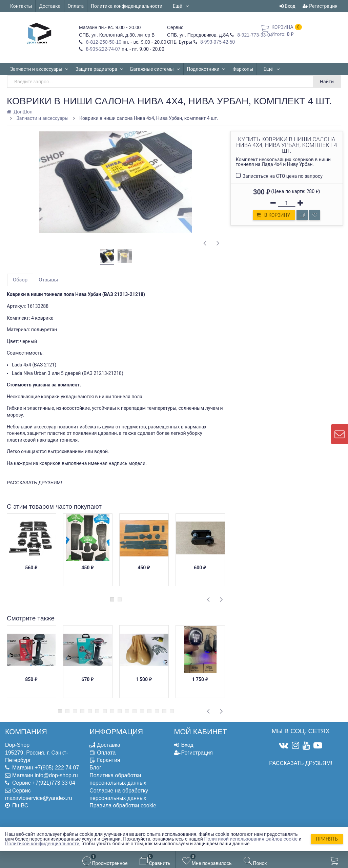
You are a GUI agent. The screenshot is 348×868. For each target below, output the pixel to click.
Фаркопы (243, 69)
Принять (327, 839)
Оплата (76, 6)
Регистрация (320, 6)
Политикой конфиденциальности (42, 844)
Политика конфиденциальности (127, 6)
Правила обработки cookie (123, 806)
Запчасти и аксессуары (39, 69)
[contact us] (340, 434)
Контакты (21, 6)
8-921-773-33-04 (254, 35)
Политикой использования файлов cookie (251, 839)
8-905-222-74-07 (103, 49)
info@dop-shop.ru (56, 775)
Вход (288, 6)
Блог (95, 768)
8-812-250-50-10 (103, 42)
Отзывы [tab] (48, 280)
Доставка (50, 6)
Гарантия (108, 760)
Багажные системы (155, 69)
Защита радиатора (99, 69)
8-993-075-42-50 (217, 42)
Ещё (181, 6)
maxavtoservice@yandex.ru (39, 798)
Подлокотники (206, 69)
